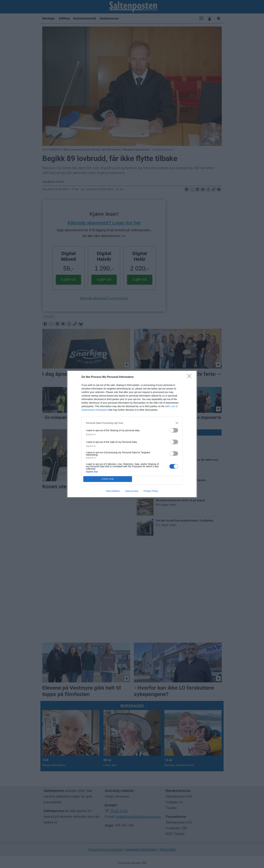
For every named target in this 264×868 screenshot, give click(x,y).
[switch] (174, 430)
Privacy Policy (151, 491)
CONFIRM (108, 479)
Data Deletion (113, 491)
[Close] (190, 377)
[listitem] (132, 423)
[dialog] (132, 434)
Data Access (132, 491)
